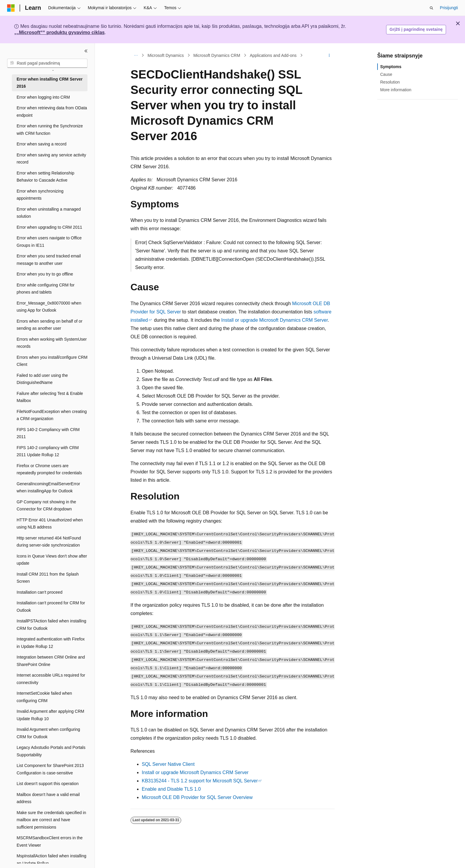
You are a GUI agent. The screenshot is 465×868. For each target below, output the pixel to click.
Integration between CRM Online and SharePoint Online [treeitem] (51, 661)
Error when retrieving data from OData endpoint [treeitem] (52, 112)
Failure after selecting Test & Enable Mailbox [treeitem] (50, 397)
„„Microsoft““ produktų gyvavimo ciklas (59, 32)
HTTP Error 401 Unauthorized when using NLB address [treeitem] (50, 524)
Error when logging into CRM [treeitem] (43, 97)
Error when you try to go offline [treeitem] (45, 274)
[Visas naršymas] (136, 55)
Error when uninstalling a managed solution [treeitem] (49, 213)
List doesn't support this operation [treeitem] (48, 784)
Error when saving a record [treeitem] (42, 144)
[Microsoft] (11, 8)
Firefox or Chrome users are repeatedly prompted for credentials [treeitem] (49, 469)
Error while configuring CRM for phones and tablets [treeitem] (46, 289)
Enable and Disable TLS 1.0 (171, 789)
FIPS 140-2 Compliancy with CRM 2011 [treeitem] (48, 433)
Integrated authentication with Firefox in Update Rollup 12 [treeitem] (51, 643)
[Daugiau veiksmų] (329, 55)
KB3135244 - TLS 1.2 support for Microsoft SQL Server (200, 781)
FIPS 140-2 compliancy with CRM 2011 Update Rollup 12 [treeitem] (48, 451)
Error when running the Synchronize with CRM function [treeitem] (50, 130)
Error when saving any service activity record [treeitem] (51, 159)
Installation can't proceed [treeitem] (39, 592)
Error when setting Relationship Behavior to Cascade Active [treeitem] (46, 177)
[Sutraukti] (86, 51)
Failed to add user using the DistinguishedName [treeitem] (42, 379)
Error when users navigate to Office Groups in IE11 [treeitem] (49, 242)
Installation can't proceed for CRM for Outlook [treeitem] (51, 607)
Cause (386, 74)
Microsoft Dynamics (166, 55)
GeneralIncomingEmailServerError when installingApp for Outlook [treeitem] (48, 487)
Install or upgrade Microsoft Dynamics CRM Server (274, 320)
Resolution (390, 82)
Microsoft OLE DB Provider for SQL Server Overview (197, 797)
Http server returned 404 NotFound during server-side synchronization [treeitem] (49, 542)
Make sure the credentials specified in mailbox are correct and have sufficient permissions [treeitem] (51, 820)
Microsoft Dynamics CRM (217, 55)
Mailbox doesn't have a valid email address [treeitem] (48, 798)
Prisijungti (449, 8)
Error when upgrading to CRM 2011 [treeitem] (49, 227)
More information (396, 90)
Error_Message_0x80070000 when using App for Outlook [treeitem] (49, 307)
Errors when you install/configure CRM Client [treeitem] (52, 361)
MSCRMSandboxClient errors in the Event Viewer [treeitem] (50, 841)
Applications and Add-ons (273, 55)
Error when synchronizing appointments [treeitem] (40, 195)
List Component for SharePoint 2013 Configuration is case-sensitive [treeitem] (50, 769)
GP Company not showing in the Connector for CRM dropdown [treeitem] (46, 506)
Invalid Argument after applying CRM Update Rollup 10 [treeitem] (50, 715)
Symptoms (391, 67)
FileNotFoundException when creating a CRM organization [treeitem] (52, 415)
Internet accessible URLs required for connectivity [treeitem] (51, 679)
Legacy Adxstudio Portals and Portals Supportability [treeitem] (51, 751)
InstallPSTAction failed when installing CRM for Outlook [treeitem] (51, 625)
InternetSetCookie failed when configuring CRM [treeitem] (44, 697)
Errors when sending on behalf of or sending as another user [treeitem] (50, 325)
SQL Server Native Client (168, 764)
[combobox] (47, 63)
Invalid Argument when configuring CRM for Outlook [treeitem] (48, 733)
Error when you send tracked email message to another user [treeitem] (49, 260)
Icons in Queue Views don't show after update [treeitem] (52, 560)
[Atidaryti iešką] (431, 8)
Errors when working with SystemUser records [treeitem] (52, 343)
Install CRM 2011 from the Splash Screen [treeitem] (48, 578)
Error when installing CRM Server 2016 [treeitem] (50, 83)
